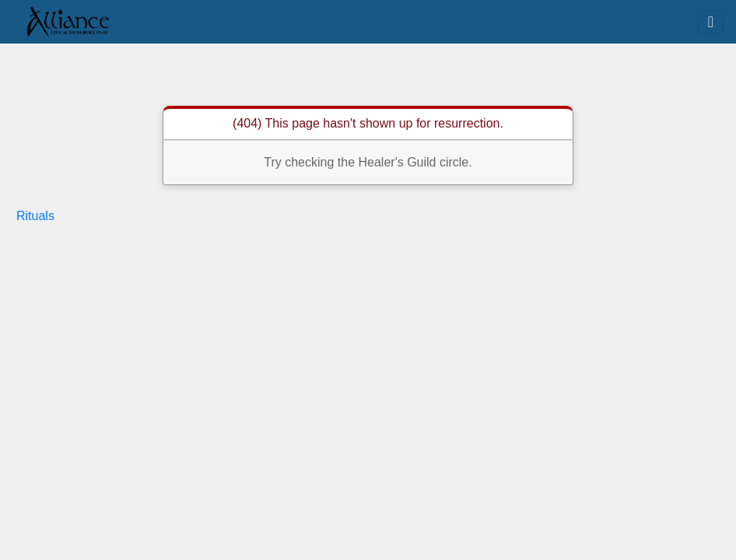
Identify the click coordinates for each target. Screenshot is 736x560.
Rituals (35, 216)
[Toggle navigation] (711, 22)
